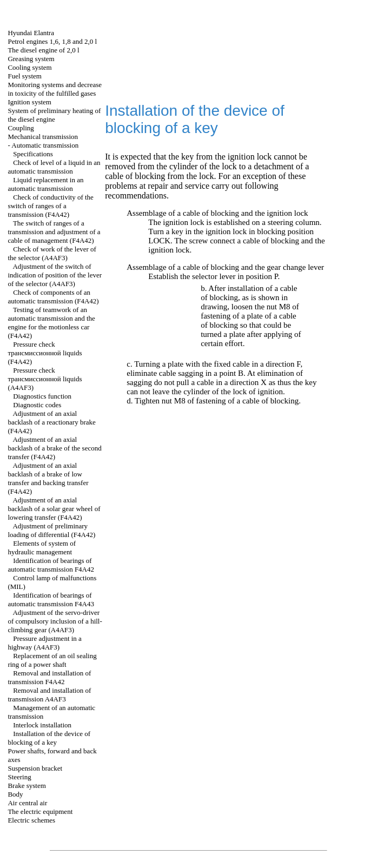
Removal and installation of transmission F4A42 (49, 677)
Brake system (27, 786)
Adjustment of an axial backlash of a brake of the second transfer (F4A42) (54, 448)
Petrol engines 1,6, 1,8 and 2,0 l (52, 41)
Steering (19, 777)
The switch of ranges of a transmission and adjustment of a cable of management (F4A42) (54, 232)
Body (15, 794)
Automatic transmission (45, 145)
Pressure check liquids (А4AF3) (45, 379)
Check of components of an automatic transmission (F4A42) (53, 297)
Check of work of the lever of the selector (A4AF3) (52, 253)
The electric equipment (40, 811)
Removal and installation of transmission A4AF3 (49, 695)
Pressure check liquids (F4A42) (45, 353)
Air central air (27, 803)
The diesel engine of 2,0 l (43, 50)
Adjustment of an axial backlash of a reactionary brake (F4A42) (51, 422)
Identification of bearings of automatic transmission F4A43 (51, 599)
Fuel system (24, 76)
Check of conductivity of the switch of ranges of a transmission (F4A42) (51, 206)
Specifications (33, 154)
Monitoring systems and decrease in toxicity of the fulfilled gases (55, 89)
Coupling (21, 128)
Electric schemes (31, 820)
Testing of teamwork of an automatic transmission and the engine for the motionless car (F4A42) (51, 323)
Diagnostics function (42, 396)
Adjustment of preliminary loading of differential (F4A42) (51, 530)
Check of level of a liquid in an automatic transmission (54, 167)
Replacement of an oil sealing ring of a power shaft (52, 660)
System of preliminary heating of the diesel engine (54, 115)
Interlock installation (42, 725)
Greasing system (31, 59)
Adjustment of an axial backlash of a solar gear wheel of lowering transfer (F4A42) (54, 509)
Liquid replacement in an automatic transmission (45, 184)
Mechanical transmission (43, 137)
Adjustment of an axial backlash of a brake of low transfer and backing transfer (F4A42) (48, 478)
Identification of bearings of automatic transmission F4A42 (51, 565)
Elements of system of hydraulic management (42, 548)
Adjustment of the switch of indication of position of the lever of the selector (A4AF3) (55, 275)
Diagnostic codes (37, 405)
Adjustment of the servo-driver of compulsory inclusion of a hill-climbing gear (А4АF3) (55, 621)
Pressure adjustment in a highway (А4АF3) (44, 643)
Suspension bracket (35, 768)
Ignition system (29, 102)
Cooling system (29, 67)
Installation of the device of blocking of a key (49, 738)
